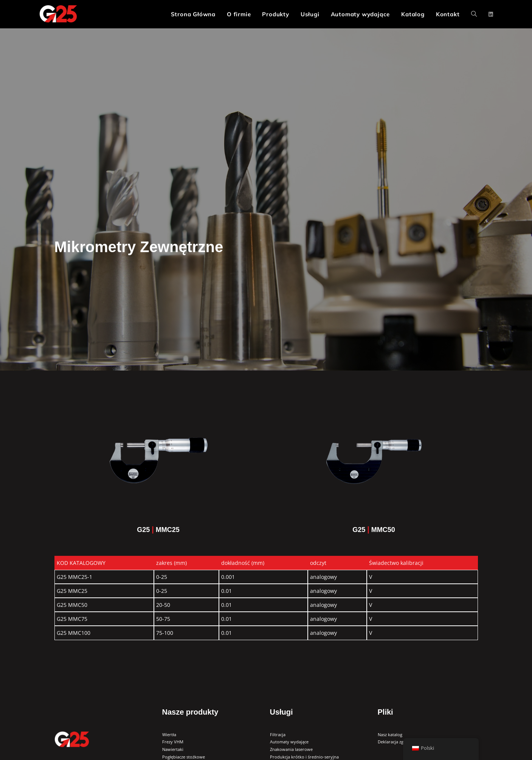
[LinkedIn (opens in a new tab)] (491, 14)
